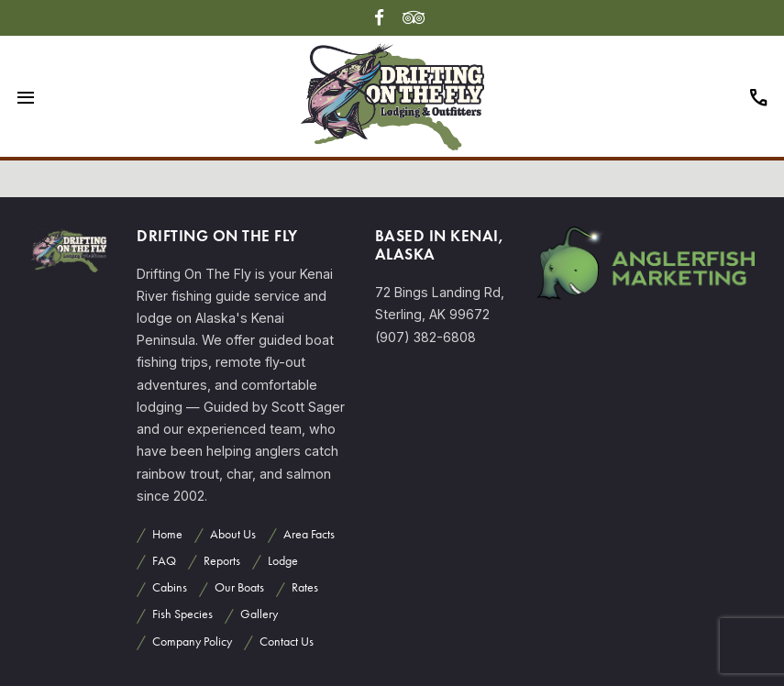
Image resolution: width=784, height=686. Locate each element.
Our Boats (239, 587)
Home (167, 534)
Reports (222, 561)
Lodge (283, 561)
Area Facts (309, 534)
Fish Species (182, 614)
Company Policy (192, 642)
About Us (233, 534)
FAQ (164, 561)
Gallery (259, 614)
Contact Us (287, 642)
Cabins (170, 587)
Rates (305, 587)
